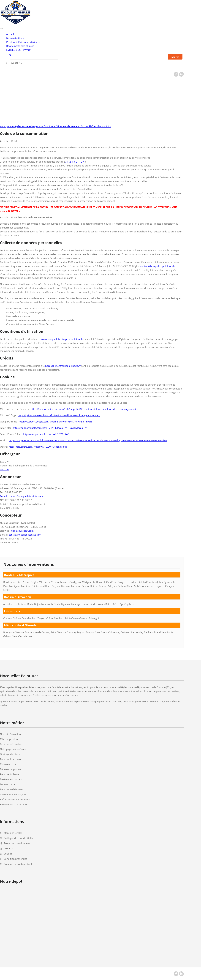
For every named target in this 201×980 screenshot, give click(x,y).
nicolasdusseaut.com (22, 531)
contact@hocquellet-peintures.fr (158, 266)
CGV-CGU (9, 848)
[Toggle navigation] (1, 29)
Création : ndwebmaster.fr (18, 864)
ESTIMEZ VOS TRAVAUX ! (19, 50)
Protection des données (17, 843)
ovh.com (5, 469)
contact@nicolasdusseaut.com (25, 535)
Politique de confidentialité (19, 838)
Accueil (10, 34)
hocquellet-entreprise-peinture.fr (63, 366)
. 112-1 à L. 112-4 (75, 162)
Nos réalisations (15, 38)
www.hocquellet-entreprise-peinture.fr (62, 339)
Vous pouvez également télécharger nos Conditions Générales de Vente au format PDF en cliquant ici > (55, 126)
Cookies (8, 854)
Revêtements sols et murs (20, 46)
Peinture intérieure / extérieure (23, 42)
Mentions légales (13, 833)
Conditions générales (15, 859)
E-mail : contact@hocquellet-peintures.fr (22, 496)
